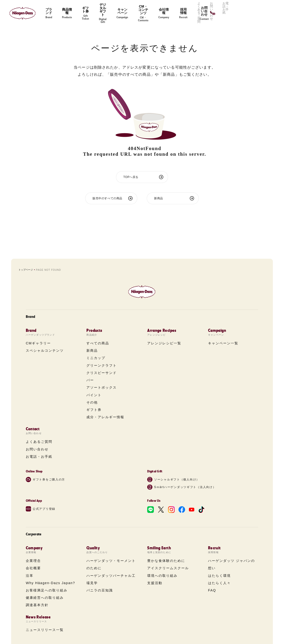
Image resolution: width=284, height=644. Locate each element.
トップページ (26, 270)
